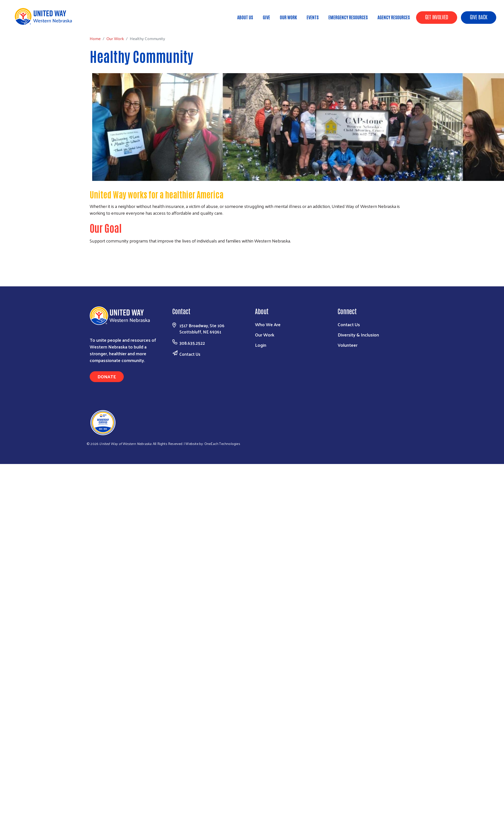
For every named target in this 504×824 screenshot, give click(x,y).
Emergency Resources (348, 17)
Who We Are (268, 324)
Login (261, 345)
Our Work (288, 17)
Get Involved (437, 17)
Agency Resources (394, 17)
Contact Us (190, 354)
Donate (107, 376)
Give (266, 17)
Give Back (479, 17)
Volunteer (348, 345)
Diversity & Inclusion (358, 335)
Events (313, 17)
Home (29, 23)
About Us (245, 17)
